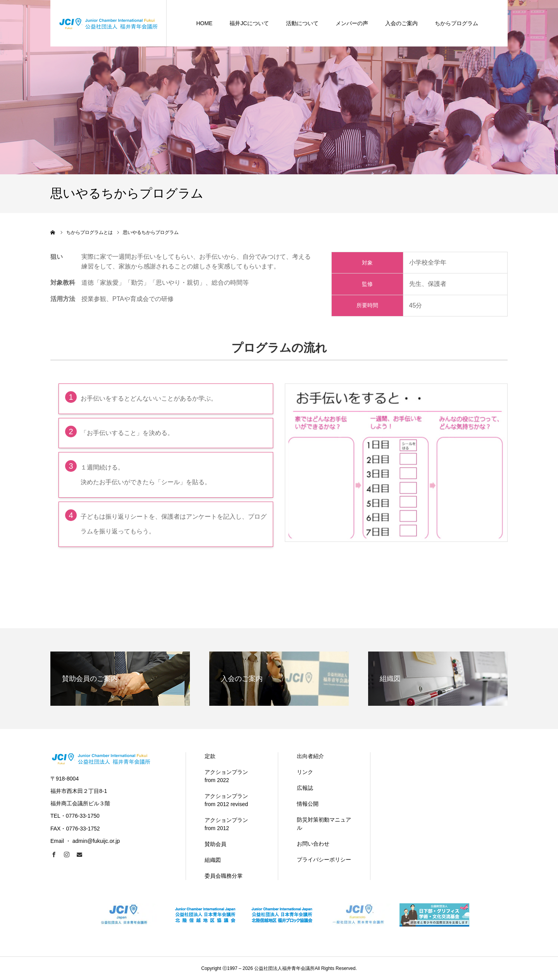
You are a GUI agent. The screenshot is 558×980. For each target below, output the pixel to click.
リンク (305, 772)
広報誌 (305, 788)
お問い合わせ (313, 844)
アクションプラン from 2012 (226, 824)
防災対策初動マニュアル (324, 824)
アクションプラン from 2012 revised (226, 800)
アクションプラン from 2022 (226, 776)
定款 (210, 756)
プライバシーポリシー (324, 860)
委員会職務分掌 (224, 876)
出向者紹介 (310, 756)
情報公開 (308, 804)
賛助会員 (215, 844)
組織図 (213, 860)
